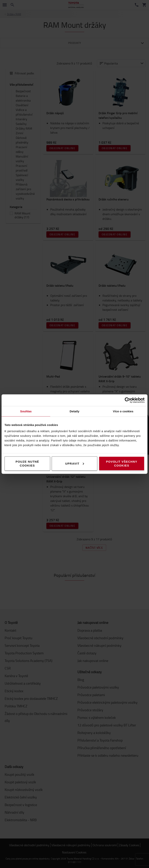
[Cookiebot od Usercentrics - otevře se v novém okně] (128, 400)
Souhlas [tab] (26, 411)
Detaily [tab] (74, 411)
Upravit (75, 463)
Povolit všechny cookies (122, 463)
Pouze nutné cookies (27, 463)
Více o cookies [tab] (123, 411)
